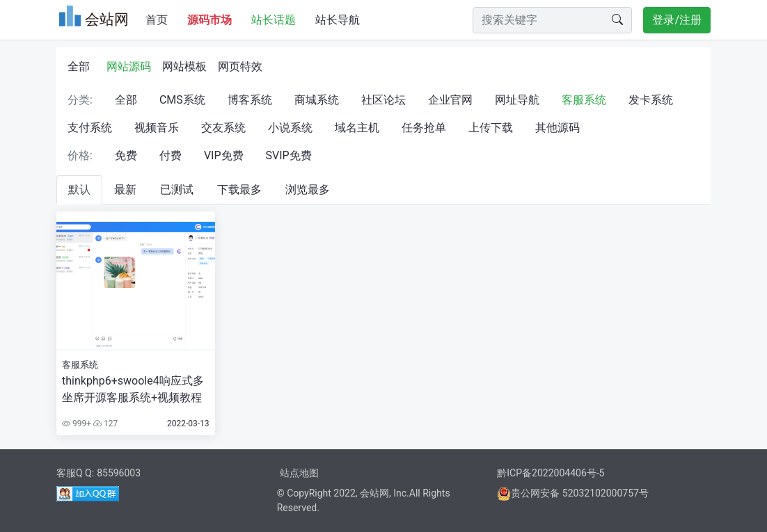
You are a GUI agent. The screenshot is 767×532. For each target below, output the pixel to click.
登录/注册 (677, 20)
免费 (126, 155)
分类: (80, 100)
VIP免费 (224, 155)
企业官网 (450, 100)
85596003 (119, 473)
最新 (125, 190)
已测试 (177, 190)
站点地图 (299, 473)
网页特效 (240, 66)
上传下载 (491, 128)
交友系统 (223, 128)
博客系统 (250, 100)
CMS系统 (182, 100)
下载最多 (239, 190)
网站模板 (184, 66)
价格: (80, 155)
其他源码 (558, 128)
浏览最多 (308, 190)
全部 (79, 66)
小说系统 (290, 128)
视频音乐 (157, 128)
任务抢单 (424, 128)
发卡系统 (651, 100)
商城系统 (317, 100)
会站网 (374, 493)
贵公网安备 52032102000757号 (573, 493)
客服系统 (584, 100)
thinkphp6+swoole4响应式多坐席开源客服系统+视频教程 (133, 389)
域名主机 (357, 128)
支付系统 (90, 128)
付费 (171, 155)
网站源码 (129, 66)
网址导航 (517, 100)
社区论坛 (383, 100)
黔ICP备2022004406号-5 (551, 473)
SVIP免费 (289, 155)
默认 (79, 190)
